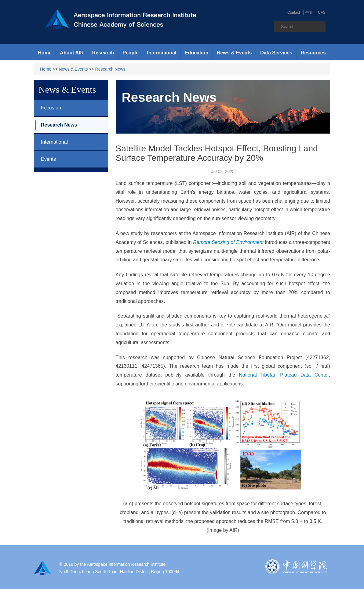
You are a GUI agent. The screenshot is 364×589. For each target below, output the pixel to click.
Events (45, 159)
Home (45, 53)
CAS (322, 13)
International (51, 142)
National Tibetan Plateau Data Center (284, 375)
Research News (110, 69)
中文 (309, 13)
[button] (72, 53)
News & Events (73, 69)
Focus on (47, 108)
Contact (294, 13)
